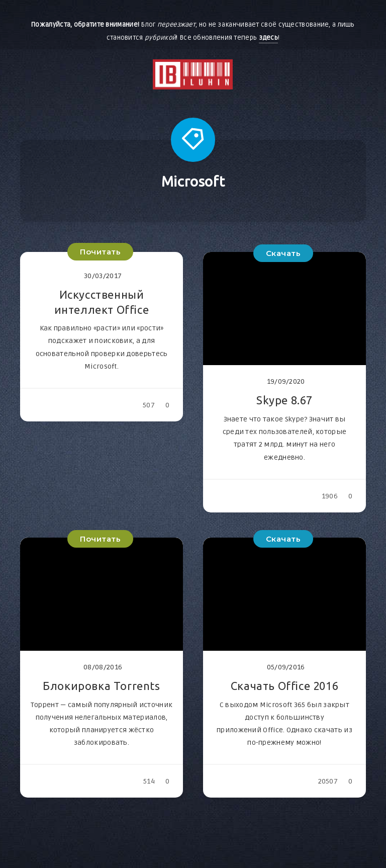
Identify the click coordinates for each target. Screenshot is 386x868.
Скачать (283, 253)
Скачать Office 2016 (284, 686)
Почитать (100, 252)
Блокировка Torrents (101, 686)
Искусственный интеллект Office (102, 302)
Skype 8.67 (284, 400)
